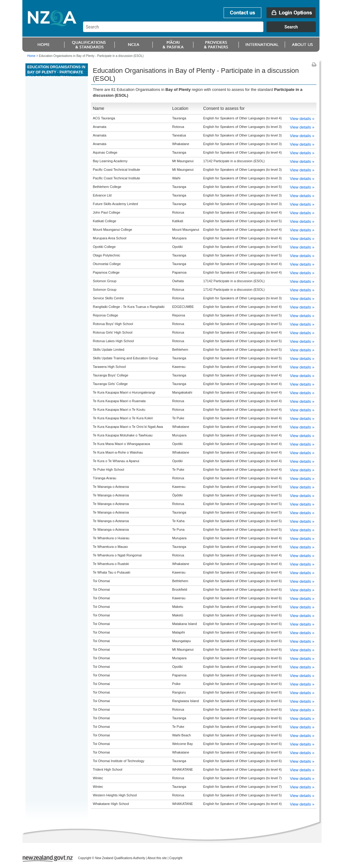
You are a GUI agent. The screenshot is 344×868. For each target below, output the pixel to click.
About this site (157, 858)
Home (31, 56)
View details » (302, 119)
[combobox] (202, 31)
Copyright (176, 858)
